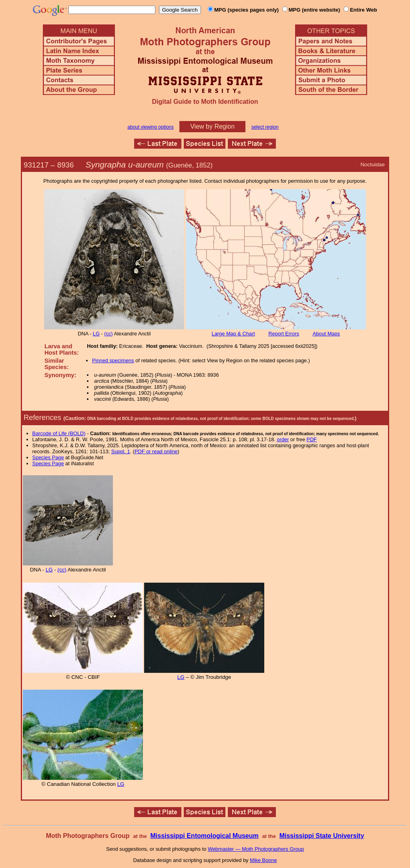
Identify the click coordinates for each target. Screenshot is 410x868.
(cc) (108, 334)
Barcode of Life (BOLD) (59, 433)
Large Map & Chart (233, 334)
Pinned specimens (113, 360)
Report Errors (284, 334)
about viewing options (150, 127)
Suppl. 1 (121, 451)
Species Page (48, 457)
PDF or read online (156, 451)
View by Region (212, 126)
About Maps (326, 334)
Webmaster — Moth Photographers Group (256, 849)
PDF (312, 439)
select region (265, 127)
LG (96, 334)
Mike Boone (263, 860)
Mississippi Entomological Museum (204, 836)
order (283, 439)
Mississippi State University (322, 836)
